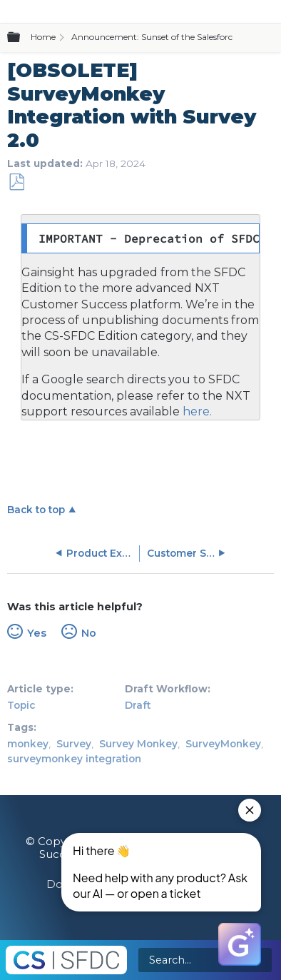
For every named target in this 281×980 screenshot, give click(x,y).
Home (43, 37)
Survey (74, 744)
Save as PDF (16, 182)
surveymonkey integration (74, 759)
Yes (37, 633)
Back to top (36, 510)
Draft (138, 705)
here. (196, 411)
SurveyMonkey (223, 744)
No (89, 633)
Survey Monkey (138, 744)
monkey (28, 744)
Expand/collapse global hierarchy (22, 38)
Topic (21, 705)
